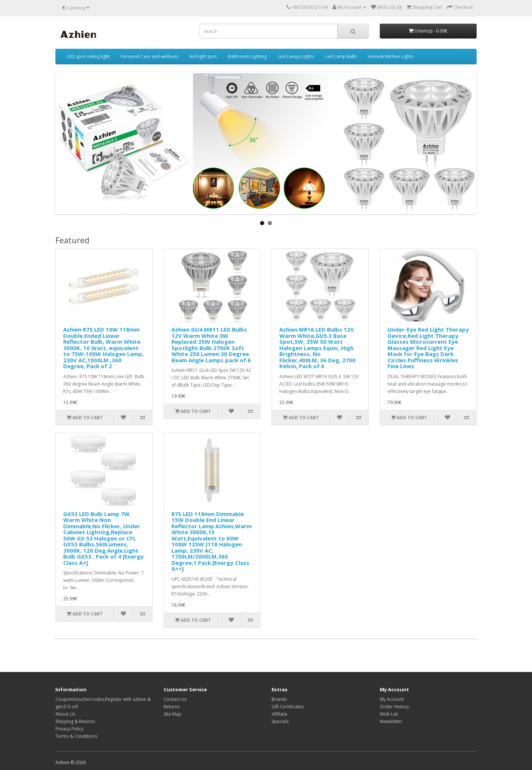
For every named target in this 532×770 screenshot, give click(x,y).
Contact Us (175, 699)
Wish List (389, 714)
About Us (65, 714)
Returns (172, 707)
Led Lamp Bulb (341, 56)
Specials (280, 721)
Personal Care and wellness (150, 56)
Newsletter (391, 721)
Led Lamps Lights (296, 56)
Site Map (173, 714)
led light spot (203, 56)
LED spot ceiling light (88, 56)
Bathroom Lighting (247, 56)
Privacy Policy (69, 729)
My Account (392, 699)
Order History (394, 707)
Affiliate (279, 714)
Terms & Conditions (76, 736)
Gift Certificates (288, 707)
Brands (279, 699)
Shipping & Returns (75, 721)
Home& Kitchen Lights (391, 56)
